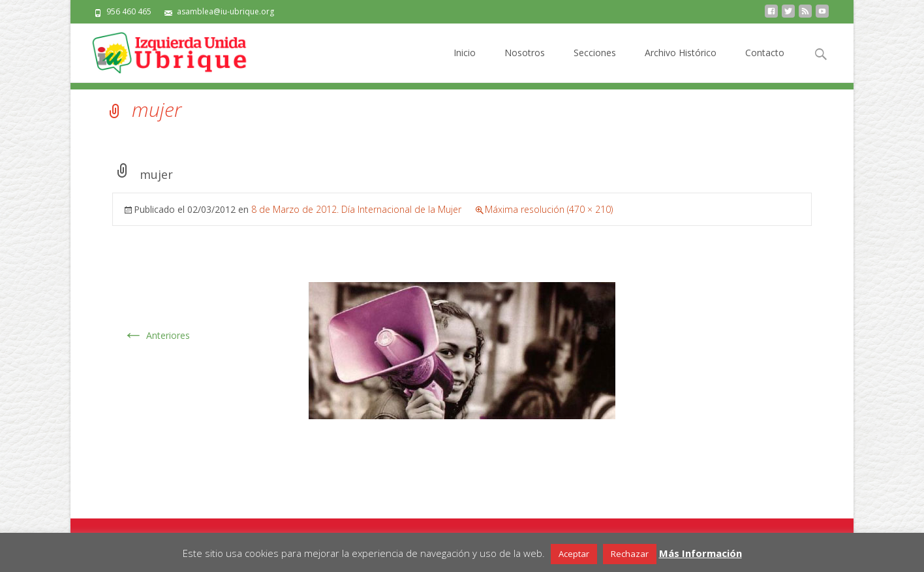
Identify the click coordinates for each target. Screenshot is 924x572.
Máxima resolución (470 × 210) (549, 209)
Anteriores (156, 335)
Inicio (465, 64)
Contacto (765, 64)
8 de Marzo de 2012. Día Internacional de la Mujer (356, 209)
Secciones (595, 64)
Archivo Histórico (681, 64)
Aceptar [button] (574, 554)
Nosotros (525, 64)
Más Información (701, 553)
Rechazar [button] (630, 554)
